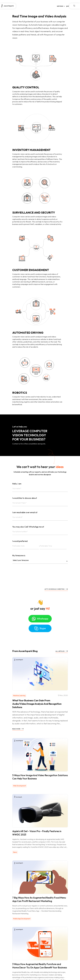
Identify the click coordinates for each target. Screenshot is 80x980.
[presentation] (29, 577)
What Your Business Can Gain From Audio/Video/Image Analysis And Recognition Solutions (37, 704)
